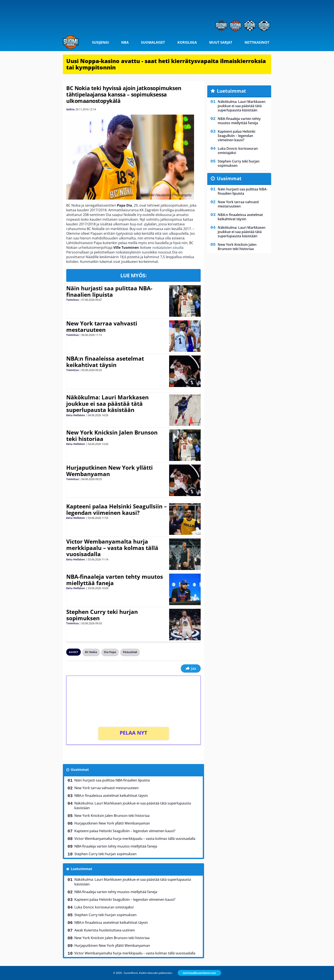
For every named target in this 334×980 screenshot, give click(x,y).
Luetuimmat (81, 869)
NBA (125, 42)
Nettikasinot (257, 42)
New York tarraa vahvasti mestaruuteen (102, 327)
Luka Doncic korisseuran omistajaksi (104, 907)
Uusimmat (80, 770)
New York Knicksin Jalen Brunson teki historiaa (112, 436)
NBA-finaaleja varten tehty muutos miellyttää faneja (115, 580)
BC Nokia (91, 652)
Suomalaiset (153, 42)
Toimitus (72, 300)
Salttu (71, 109)
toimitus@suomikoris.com (199, 973)
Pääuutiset (130, 652)
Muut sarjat (221, 42)
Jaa (191, 668)
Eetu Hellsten (76, 415)
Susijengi (100, 42)
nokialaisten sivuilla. (168, 248)
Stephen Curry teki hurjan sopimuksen (102, 615)
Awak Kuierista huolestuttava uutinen (105, 930)
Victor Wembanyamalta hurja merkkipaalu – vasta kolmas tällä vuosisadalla (112, 548)
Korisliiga (187, 42)
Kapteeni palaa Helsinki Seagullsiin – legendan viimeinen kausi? (117, 509)
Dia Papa (110, 652)
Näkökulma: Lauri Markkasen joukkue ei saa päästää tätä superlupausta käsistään (107, 404)
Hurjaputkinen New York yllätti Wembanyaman (109, 471)
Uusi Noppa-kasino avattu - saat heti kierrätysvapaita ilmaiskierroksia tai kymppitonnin (166, 64)
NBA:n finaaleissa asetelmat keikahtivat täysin (105, 362)
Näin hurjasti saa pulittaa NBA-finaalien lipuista (109, 291)
